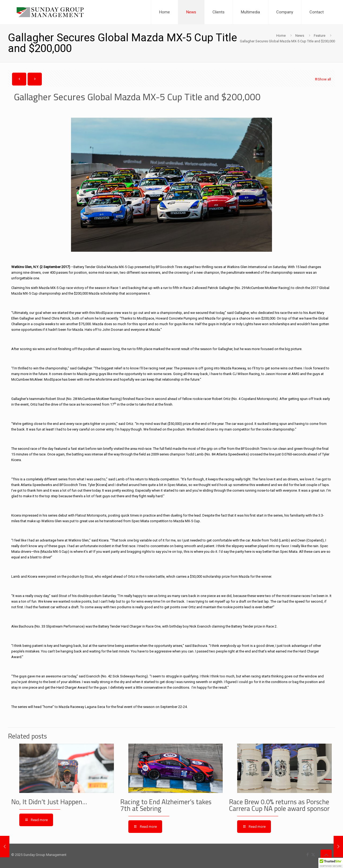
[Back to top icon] (326, 855)
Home (281, 36)
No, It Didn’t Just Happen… (49, 802)
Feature (320, 36)
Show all (323, 79)
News (300, 36)
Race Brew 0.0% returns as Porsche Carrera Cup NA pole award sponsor (279, 805)
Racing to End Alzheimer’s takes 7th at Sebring (166, 805)
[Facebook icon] (307, 855)
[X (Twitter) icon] (313, 855)
